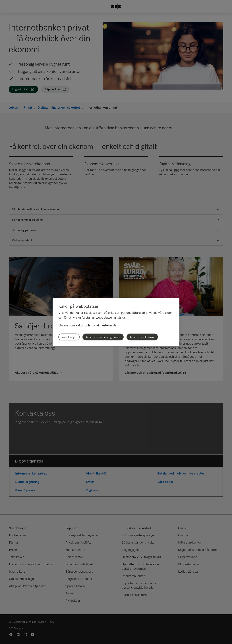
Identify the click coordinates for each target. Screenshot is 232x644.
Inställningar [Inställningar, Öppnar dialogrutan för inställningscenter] (69, 337)
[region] (116, 322)
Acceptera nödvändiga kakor (103, 337)
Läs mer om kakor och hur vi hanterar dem (89, 325)
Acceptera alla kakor (142, 337)
